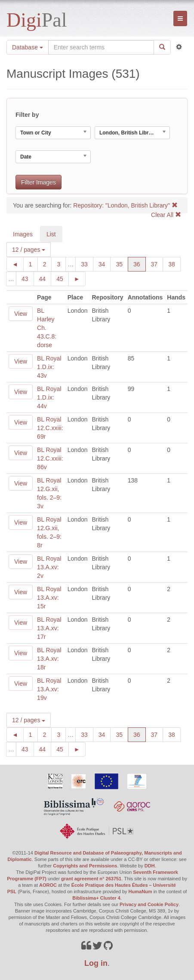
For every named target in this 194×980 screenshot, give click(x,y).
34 (105, 264)
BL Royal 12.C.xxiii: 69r (50, 428)
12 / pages (29, 250)
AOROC (48, 885)
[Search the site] (101, 47)
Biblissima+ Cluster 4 (96, 898)
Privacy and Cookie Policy (149, 904)
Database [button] (28, 47)
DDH (150, 866)
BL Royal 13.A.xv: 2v (49, 567)
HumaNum (140, 891)
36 (140, 264)
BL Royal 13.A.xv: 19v (49, 689)
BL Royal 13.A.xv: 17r (49, 628)
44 (45, 278)
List (51, 234)
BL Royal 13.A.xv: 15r (49, 598)
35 (122, 264)
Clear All (166, 215)
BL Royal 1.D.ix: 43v (49, 367)
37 (157, 264)
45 (63, 278)
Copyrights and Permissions (85, 866)
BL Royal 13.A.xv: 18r (49, 659)
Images (23, 234)
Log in (96, 963)
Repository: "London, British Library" (125, 205)
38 (174, 264)
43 (28, 278)
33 (87, 264)
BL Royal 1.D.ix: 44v (49, 397)
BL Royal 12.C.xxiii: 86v (50, 458)
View (21, 314)
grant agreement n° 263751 (91, 879)
